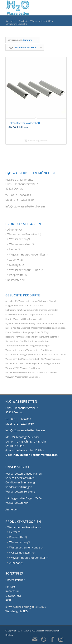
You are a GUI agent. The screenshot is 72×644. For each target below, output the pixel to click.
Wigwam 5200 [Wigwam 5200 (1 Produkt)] (39, 363)
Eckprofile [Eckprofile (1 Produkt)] (38, 305)
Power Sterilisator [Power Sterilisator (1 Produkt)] (14, 332)
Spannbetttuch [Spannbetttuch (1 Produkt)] (13, 341)
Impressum (12, 591)
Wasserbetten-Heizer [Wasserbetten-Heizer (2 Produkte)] (16, 350)
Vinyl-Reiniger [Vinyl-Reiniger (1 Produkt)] (43, 346)
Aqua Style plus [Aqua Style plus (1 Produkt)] (51, 301)
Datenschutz (13, 595)
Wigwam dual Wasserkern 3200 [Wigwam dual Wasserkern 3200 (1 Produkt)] (21, 372)
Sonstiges (15, 265)
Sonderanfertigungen (19, 487)
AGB (8, 600)
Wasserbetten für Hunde (25, 270)
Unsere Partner (15, 580)
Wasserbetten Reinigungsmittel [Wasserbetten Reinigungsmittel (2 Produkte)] (21, 354)
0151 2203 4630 (24, 200)
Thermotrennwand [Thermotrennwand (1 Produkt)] (15, 346)
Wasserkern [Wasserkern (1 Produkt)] (42, 354)
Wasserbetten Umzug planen (24, 473)
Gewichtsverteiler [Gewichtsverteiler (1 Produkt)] (14, 314)
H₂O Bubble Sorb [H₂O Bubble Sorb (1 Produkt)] (41, 323)
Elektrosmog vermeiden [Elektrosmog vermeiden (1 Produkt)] (47, 310)
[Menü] (61, 8)
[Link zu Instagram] (61, 639)
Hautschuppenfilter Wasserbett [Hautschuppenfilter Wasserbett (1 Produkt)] (38, 314)
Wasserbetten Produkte (22, 234)
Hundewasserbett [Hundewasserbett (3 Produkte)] (33, 319)
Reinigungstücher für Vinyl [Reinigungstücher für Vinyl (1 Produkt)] (36, 332)
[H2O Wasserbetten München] (30, 8)
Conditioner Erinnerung (20, 482)
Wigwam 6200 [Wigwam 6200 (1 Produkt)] (53, 363)
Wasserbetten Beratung (20, 491)
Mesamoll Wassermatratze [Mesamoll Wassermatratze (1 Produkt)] (34, 328)
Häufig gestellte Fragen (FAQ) (23, 498)
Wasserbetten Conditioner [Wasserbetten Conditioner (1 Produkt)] (39, 350)
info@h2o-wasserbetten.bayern (25, 206)
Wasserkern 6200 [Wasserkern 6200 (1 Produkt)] (57, 354)
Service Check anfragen (20, 478)
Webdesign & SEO (17, 611)
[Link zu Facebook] (52, 639)
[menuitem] (61, 8)
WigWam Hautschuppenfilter (27, 254)
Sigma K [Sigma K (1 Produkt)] (55, 337)
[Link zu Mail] (35, 639)
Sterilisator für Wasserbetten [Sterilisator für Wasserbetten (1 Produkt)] (34, 341)
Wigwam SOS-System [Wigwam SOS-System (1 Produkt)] (47, 372)
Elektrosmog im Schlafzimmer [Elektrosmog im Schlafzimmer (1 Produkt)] (20, 310)
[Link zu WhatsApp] (44, 639)
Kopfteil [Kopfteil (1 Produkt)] (16, 328)
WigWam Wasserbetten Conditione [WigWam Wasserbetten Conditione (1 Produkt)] (22, 377)
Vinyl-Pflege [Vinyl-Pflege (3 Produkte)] (30, 346)
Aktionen (13, 230)
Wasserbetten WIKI (17, 503)
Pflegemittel (17, 275)
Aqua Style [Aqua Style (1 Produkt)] (38, 301)
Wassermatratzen (20, 244)
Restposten (14, 280)
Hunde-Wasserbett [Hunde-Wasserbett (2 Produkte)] (15, 319)
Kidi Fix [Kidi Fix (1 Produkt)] (9, 328)
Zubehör (15, 259)
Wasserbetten (18, 239)
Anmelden (12, 509)
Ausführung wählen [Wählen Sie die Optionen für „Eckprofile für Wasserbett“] (36, 141)
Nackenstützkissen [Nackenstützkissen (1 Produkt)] (56, 328)
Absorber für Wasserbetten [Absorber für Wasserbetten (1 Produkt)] (19, 301)
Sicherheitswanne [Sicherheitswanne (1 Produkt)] (42, 337)
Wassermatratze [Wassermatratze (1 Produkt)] (53, 359)
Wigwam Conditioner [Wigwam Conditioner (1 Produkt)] (30, 368)
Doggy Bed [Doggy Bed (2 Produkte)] (11, 305)
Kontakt (10, 587)
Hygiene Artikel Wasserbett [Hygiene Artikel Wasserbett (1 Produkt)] (19, 323)
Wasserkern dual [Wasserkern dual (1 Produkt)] (14, 359)
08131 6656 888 (21, 195)
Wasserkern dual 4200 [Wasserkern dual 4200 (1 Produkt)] (33, 359)
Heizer (13, 249)
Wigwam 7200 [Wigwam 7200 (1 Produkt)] (12, 368)
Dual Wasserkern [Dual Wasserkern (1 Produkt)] (25, 305)
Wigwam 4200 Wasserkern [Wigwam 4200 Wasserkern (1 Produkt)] (18, 363)
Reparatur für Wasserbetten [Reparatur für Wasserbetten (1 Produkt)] (19, 337)
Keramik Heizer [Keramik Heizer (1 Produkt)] (57, 323)
